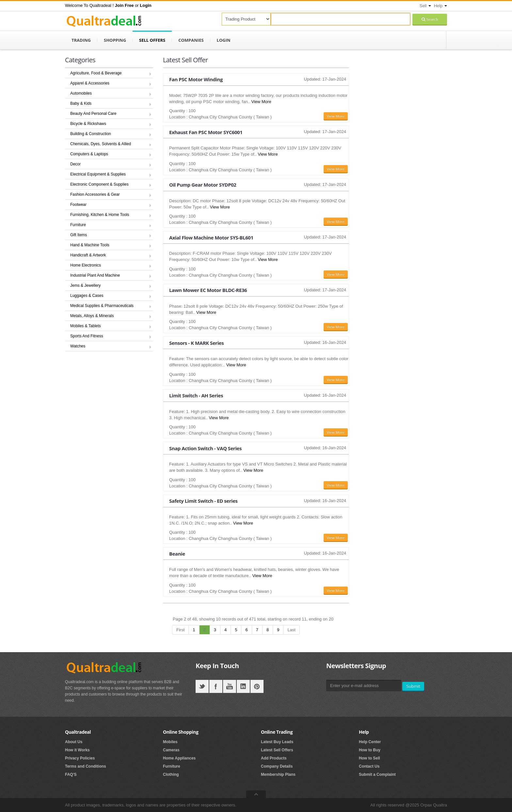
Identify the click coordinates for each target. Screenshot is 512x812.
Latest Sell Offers (277, 750)
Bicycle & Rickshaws (88, 124)
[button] (124, 5)
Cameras (171, 750)
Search (432, 19)
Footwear (78, 205)
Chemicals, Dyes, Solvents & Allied (101, 144)
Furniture (78, 225)
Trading (81, 40)
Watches (78, 346)
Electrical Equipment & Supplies (98, 174)
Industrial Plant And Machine (95, 275)
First (180, 630)
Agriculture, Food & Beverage (96, 73)
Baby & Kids (81, 103)
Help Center (370, 742)
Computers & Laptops (89, 154)
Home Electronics (86, 265)
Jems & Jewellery (85, 285)
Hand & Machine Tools (90, 245)
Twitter (202, 686)
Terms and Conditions (86, 766)
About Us (74, 742)
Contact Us (369, 766)
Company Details (277, 766)
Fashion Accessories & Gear (95, 194)
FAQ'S (71, 774)
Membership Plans (278, 774)
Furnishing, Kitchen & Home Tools (100, 215)
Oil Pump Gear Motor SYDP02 (203, 185)
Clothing (171, 774)
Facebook (216, 686)
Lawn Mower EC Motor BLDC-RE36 (208, 290)
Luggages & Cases (87, 296)
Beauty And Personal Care (93, 114)
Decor (75, 164)
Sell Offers (152, 40)
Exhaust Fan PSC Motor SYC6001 (206, 132)
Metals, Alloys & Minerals (92, 316)
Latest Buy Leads (277, 742)
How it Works (77, 750)
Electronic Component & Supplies (99, 184)
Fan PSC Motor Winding (196, 79)
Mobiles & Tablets (86, 326)
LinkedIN (243, 686)
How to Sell (369, 758)
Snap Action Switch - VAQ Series (205, 448)
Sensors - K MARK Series (196, 343)
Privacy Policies (80, 758)
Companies (191, 40)
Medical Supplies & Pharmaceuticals (102, 306)
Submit (413, 686)
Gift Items (79, 235)
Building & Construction (91, 134)
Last (291, 630)
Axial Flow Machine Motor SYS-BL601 (211, 237)
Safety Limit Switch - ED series (203, 501)
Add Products (274, 758)
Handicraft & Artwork (88, 255)
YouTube (230, 686)
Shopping (115, 40)
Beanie (177, 554)
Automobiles (81, 93)
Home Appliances (179, 758)
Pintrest (257, 686)
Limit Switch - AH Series (196, 395)
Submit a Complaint (377, 774)
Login (224, 40)
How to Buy (370, 750)
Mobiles (170, 742)
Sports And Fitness (87, 336)
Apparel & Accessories (90, 83)
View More (261, 102)
